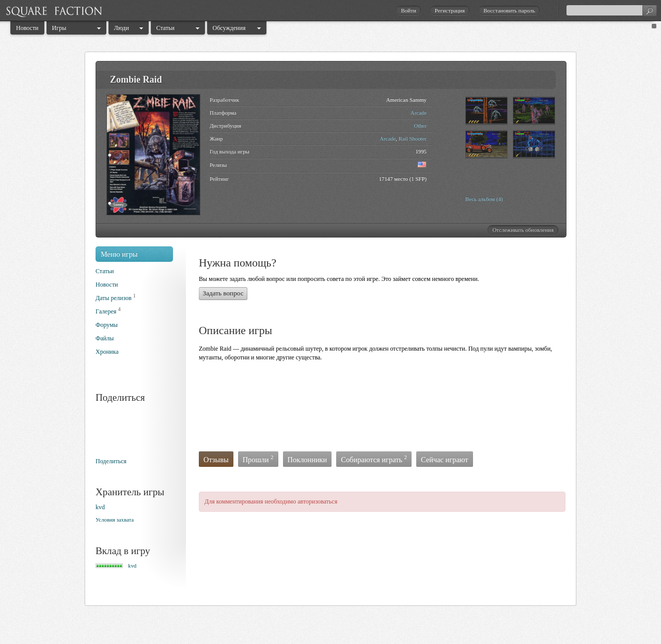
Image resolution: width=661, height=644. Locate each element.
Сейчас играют (445, 460)
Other (420, 125)
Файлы (105, 338)
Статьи (166, 28)
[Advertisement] (387, 409)
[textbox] (611, 10)
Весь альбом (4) (484, 199)
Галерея (106, 311)
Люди (122, 28)
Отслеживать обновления (523, 230)
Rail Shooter (413, 138)
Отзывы (216, 460)
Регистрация (450, 10)
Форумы (107, 325)
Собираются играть (374, 459)
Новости (27, 28)
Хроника (107, 352)
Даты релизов (114, 298)
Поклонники (308, 460)
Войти (408, 10)
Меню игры (119, 254)
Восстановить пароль (509, 10)
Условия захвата (115, 520)
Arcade (419, 113)
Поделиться (111, 461)
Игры (59, 28)
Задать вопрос (223, 293)
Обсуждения (229, 28)
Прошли (258, 459)
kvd (100, 507)
